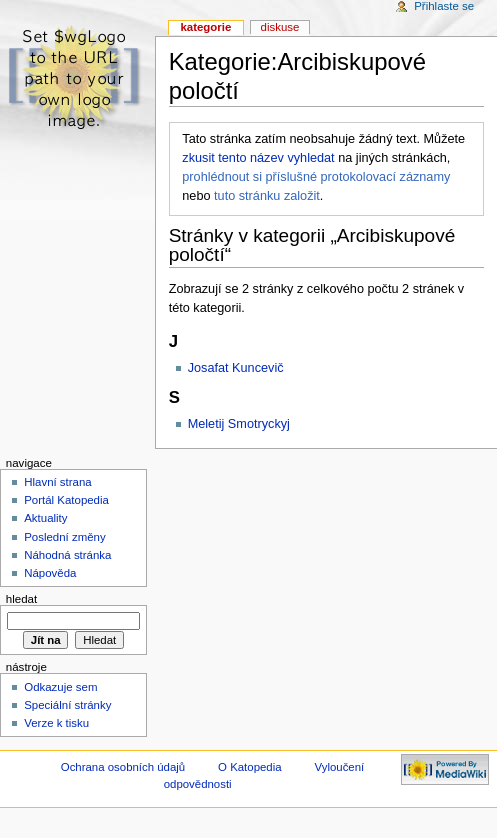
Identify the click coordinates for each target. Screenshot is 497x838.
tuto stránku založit (267, 196)
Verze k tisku (56, 723)
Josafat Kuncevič (236, 368)
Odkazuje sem (60, 687)
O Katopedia (250, 767)
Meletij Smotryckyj (239, 424)
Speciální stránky (67, 705)
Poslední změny (65, 537)
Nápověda (50, 573)
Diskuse (280, 27)
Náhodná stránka (67, 555)
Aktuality (45, 518)
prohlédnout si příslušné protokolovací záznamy (316, 177)
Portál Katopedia (66, 500)
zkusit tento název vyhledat (258, 158)
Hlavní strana (57, 482)
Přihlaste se (444, 6)
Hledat (21, 599)
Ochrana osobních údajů (123, 767)
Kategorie (205, 27)
